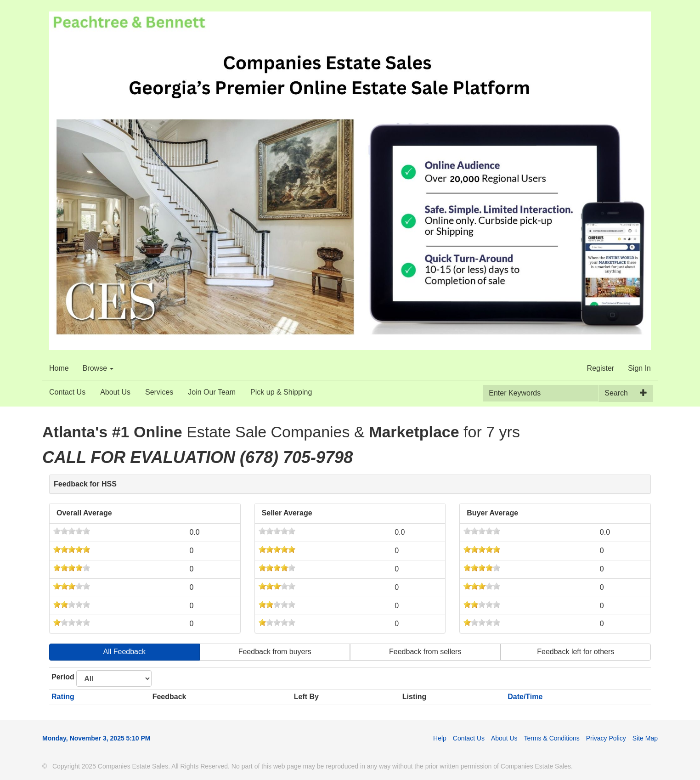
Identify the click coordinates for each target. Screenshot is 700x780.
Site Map (645, 738)
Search (616, 393)
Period (63, 677)
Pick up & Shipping (281, 392)
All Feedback (125, 652)
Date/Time (525, 697)
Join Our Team (212, 392)
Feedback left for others (576, 652)
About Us (115, 392)
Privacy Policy (606, 738)
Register (601, 368)
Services (159, 392)
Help (440, 738)
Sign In (639, 368)
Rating (63, 697)
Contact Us (67, 392)
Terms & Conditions (551, 738)
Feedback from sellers (425, 652)
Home (59, 368)
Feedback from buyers (275, 652)
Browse (98, 368)
